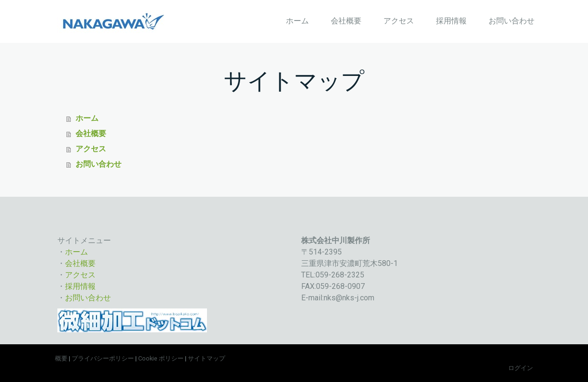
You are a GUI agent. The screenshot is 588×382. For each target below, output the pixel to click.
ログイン (521, 368)
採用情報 (451, 21)
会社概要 (346, 21)
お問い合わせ (512, 21)
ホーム (297, 21)
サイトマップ (207, 358)
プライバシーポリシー (103, 358)
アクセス (399, 21)
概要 (61, 358)
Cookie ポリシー (161, 358)
